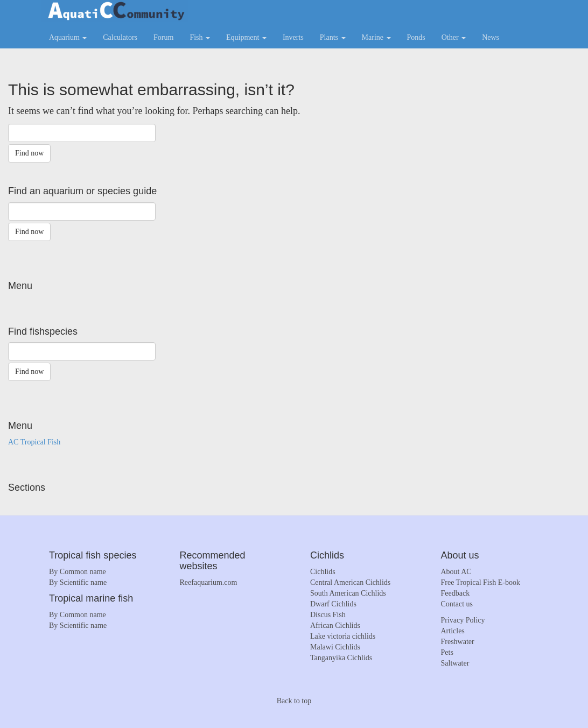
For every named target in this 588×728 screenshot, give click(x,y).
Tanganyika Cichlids (341, 658)
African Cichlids (335, 625)
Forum (163, 37)
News (491, 37)
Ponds (416, 37)
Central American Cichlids (350, 582)
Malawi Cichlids (335, 647)
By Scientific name (78, 582)
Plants (333, 37)
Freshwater (458, 642)
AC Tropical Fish (34, 442)
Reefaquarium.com (209, 582)
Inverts (293, 37)
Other (454, 37)
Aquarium (68, 37)
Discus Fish (328, 615)
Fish (200, 37)
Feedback (456, 593)
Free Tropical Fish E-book (481, 582)
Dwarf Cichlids (333, 604)
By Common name (78, 572)
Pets (447, 652)
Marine (376, 37)
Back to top (294, 701)
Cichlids (323, 572)
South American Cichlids (348, 593)
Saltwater (455, 663)
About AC (456, 572)
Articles (453, 631)
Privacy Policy (463, 620)
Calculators (120, 37)
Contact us (457, 604)
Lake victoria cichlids (343, 636)
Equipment (246, 37)
